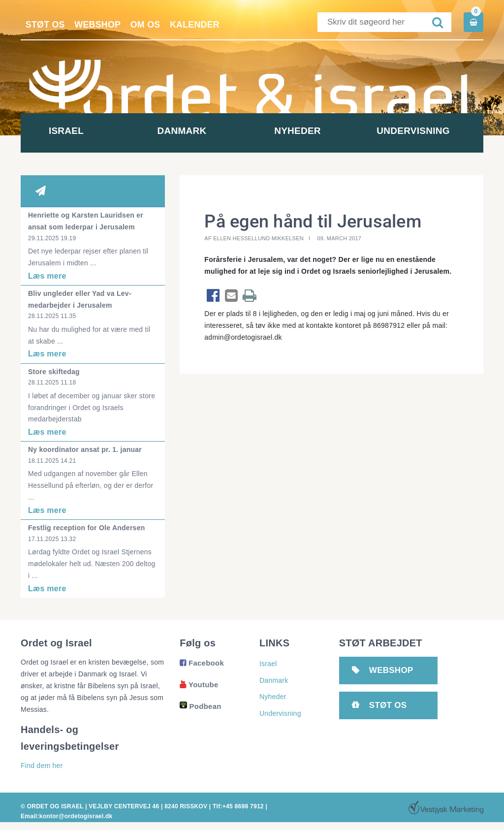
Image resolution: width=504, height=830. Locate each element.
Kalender (197, 25)
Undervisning (425, 131)
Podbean (200, 706)
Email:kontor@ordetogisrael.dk (66, 816)
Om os (147, 25)
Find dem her (42, 766)
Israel (79, 131)
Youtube (199, 685)
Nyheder (310, 131)
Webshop (99, 25)
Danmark (194, 131)
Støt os (46, 25)
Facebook (202, 663)
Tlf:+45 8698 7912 (238, 806)
